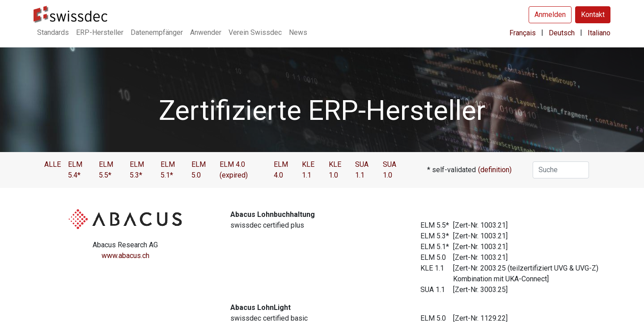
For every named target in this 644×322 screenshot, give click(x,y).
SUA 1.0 (390, 170)
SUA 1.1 (362, 170)
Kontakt (593, 15)
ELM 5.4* (75, 170)
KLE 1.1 (308, 170)
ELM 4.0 (281, 170)
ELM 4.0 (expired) (234, 170)
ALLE (53, 164)
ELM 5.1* (168, 170)
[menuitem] (53, 33)
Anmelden (550, 15)
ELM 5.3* (137, 170)
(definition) (495, 170)
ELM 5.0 (199, 170)
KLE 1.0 (335, 170)
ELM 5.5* (106, 170)
